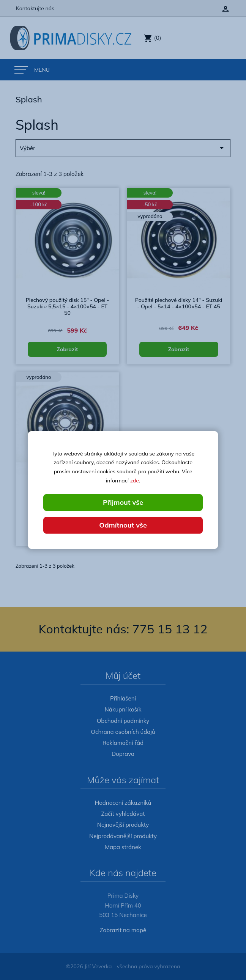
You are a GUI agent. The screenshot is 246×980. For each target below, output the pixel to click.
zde (135, 481)
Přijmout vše (123, 502)
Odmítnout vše (123, 525)
